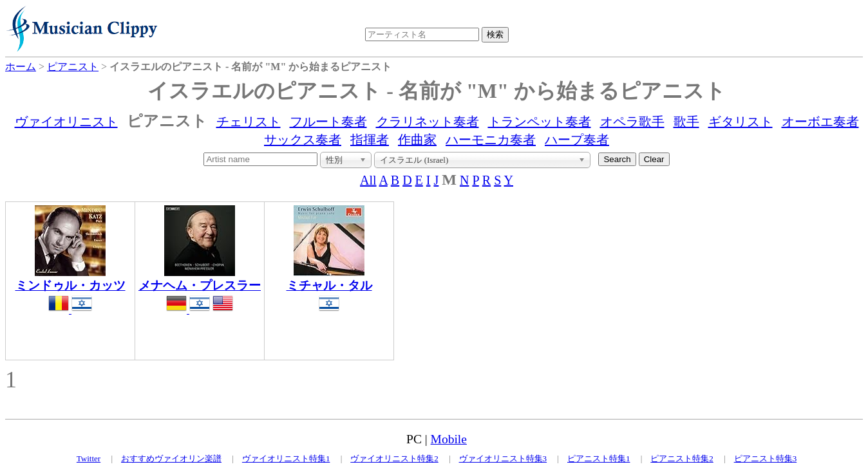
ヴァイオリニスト (66, 122)
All (368, 180)
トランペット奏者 (540, 122)
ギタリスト (741, 122)
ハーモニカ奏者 (491, 140)
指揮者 (370, 140)
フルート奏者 (328, 122)
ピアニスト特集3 (766, 458)
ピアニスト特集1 (599, 458)
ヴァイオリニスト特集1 (286, 458)
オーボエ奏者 (820, 122)
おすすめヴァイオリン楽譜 (171, 458)
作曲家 (417, 140)
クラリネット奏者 (428, 122)
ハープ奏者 (577, 140)
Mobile (449, 439)
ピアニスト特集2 (682, 458)
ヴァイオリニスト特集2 (394, 458)
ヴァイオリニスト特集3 (503, 458)
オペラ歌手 (632, 122)
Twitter (89, 458)
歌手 (686, 122)
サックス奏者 (303, 140)
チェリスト (249, 122)
